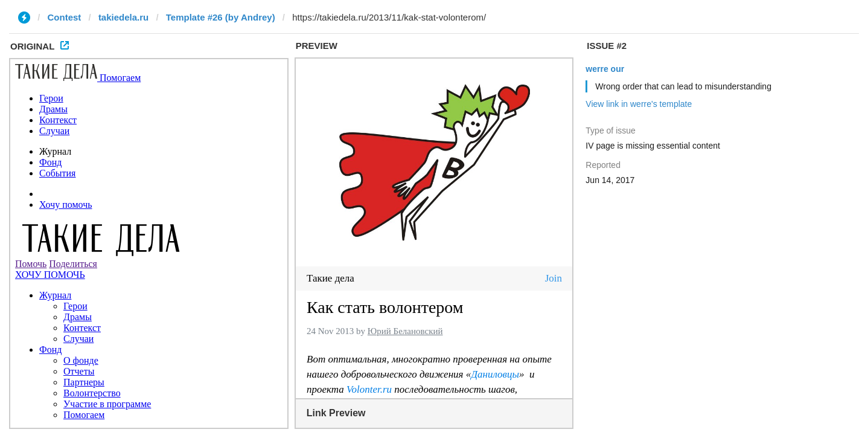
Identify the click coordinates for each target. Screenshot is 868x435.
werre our (605, 69)
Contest (65, 17)
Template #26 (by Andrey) (221, 17)
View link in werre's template (639, 104)
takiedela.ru (123, 17)
